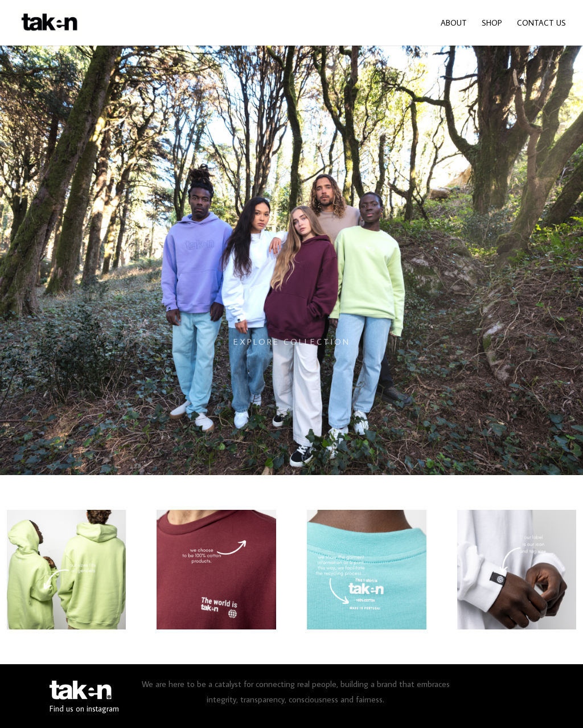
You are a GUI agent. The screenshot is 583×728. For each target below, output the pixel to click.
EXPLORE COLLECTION (292, 352)
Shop (492, 23)
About (454, 23)
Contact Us (541, 23)
